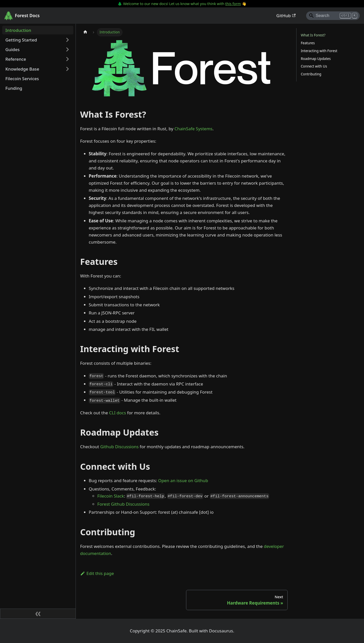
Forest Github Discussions (123, 504)
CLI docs (118, 413)
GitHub (286, 16)
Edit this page (97, 573)
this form (233, 4)
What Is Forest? (313, 35)
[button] (38, 40)
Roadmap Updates (316, 59)
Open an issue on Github (183, 480)
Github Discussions (119, 447)
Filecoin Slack (111, 496)
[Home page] (85, 32)
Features (308, 43)
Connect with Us (314, 66)
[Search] (333, 16)
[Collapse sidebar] (38, 614)
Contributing (311, 74)
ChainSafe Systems (193, 129)
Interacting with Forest (319, 51)
